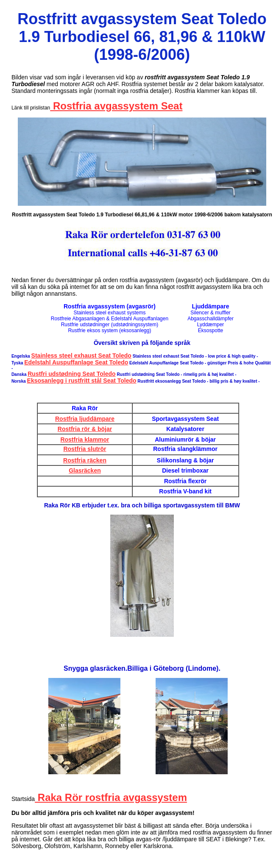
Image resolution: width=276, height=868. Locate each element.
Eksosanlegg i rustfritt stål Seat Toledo (82, 381)
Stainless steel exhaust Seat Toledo (81, 356)
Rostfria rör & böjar (85, 429)
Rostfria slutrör (85, 449)
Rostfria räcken (85, 460)
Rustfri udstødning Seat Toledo (71, 374)
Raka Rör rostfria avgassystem (111, 797)
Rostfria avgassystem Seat (116, 106)
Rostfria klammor (85, 440)
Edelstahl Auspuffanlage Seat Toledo (76, 362)
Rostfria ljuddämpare (85, 419)
